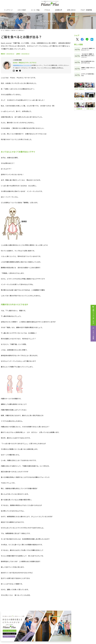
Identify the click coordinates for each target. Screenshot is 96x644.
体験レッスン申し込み (93, 316)
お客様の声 (59, 10)
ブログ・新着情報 (86, 10)
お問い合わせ (71, 10)
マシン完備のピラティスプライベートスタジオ (48, 4)
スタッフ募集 (93, 335)
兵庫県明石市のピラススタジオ (22, 65)
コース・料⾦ (35, 10)
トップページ (8, 10)
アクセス (47, 10)
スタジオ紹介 (22, 10)
